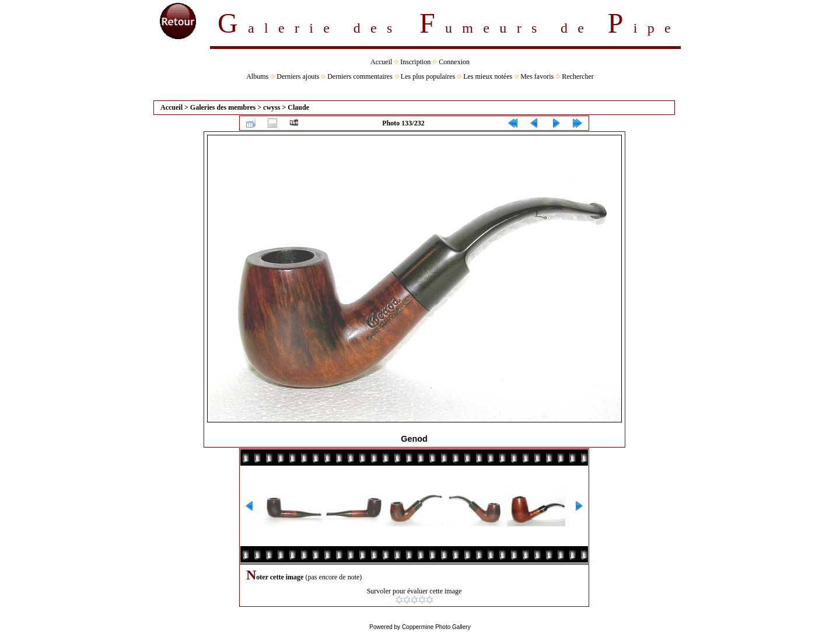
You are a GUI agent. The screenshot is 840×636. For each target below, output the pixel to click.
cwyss (272, 107)
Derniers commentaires (360, 76)
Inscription (415, 62)
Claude (298, 107)
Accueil (381, 62)
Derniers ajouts (298, 76)
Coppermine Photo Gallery (436, 627)
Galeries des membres (223, 107)
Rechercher (578, 76)
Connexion (454, 62)
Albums (257, 76)
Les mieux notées (488, 76)
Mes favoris (537, 76)
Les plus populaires (428, 76)
